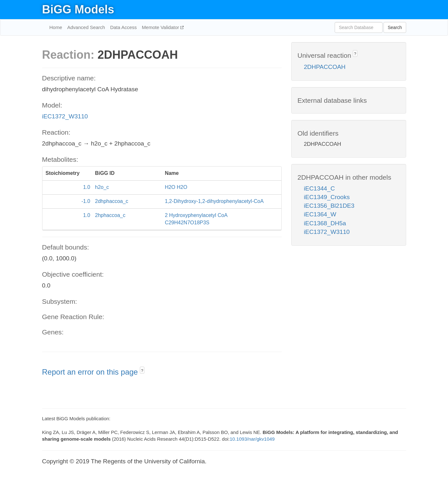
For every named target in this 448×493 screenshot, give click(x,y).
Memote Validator (161, 27)
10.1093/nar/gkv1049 (252, 439)
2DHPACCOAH (325, 67)
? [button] (142, 371)
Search (395, 27)
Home (56, 27)
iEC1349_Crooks (327, 197)
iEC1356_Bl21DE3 (329, 206)
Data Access (123, 27)
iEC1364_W (320, 214)
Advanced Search (86, 27)
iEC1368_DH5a (325, 223)
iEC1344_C (319, 188)
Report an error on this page (91, 372)
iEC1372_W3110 (65, 116)
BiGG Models (78, 9)
